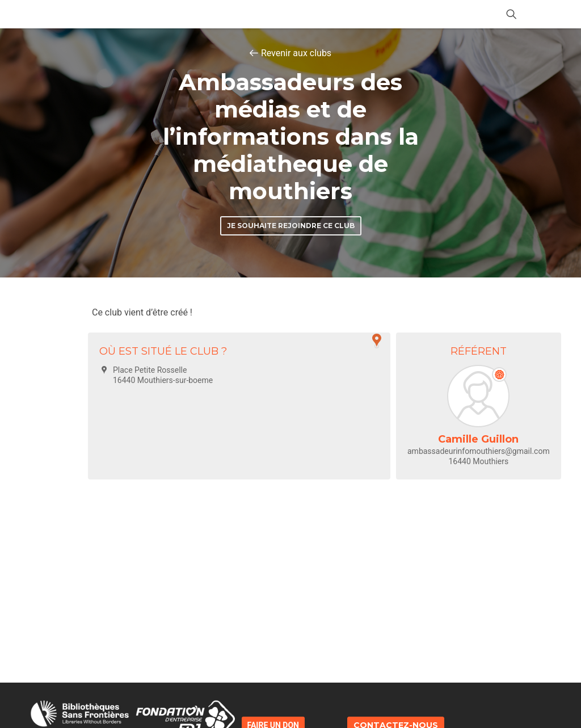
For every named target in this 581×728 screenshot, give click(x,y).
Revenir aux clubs (296, 53)
